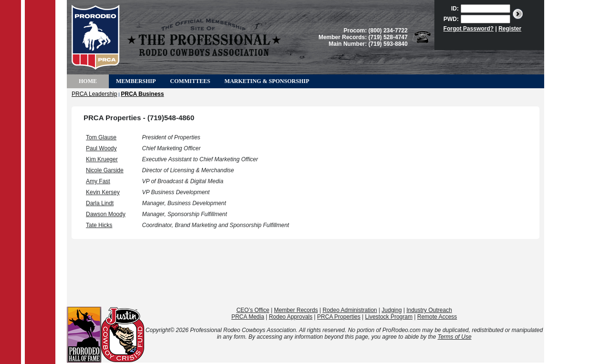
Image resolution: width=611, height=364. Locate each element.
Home (88, 81)
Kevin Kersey (103, 192)
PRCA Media (248, 317)
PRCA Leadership (94, 94)
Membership (136, 81)
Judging (392, 310)
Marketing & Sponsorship (267, 81)
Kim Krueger (102, 159)
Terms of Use (455, 337)
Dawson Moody (106, 214)
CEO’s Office (253, 310)
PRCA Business (142, 94)
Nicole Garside (105, 170)
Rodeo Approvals (290, 317)
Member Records (296, 310)
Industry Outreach (429, 310)
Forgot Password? (469, 29)
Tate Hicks (99, 225)
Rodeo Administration (350, 310)
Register (510, 29)
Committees (190, 81)
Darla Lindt (100, 203)
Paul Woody (101, 148)
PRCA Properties (339, 317)
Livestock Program (389, 317)
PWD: (451, 19)
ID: (455, 9)
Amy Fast (98, 181)
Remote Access (437, 317)
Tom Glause (101, 137)
